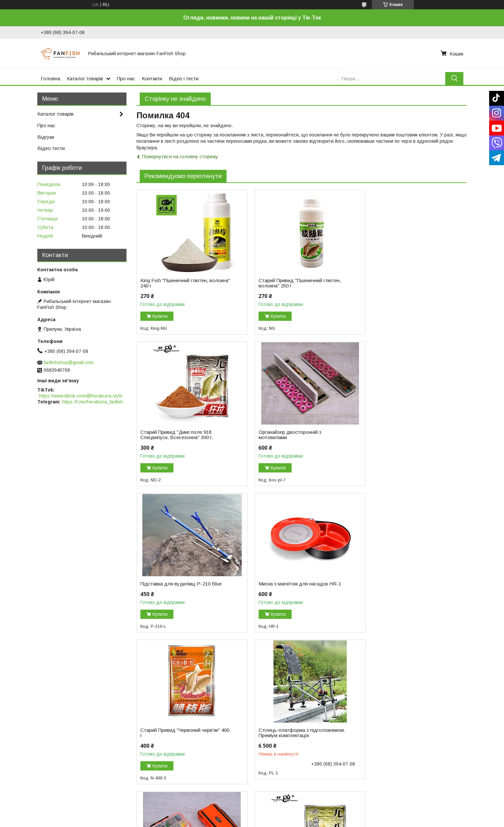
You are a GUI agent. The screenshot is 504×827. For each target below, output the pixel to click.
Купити (160, 316)
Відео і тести (184, 78)
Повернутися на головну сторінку (180, 156)
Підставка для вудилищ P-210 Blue (293, 432)
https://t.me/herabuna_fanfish (93, 402)
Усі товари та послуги (438, 794)
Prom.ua (283, 815)
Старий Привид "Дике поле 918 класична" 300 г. (176, 738)
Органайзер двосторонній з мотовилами (172, 435)
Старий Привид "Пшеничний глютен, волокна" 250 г (294, 283)
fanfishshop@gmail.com (69, 362)
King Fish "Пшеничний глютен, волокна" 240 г (174, 283)
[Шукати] (454, 78)
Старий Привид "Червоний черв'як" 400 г (180, 586)
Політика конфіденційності (320, 821)
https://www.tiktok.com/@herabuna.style (81, 396)
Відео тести (51, 148)
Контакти (152, 78)
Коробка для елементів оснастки (403, 584)
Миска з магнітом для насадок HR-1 (406, 432)
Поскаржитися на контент (269, 821)
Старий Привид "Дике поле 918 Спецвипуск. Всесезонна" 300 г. (401, 283)
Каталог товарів (85, 78)
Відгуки (46, 137)
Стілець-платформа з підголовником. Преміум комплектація (280, 589)
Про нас (126, 78)
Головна (50, 78)
